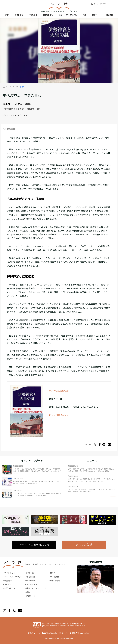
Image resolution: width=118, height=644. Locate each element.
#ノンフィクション (19, 115)
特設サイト (96, 15)
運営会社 (8, 581)
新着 (7, 15)
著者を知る (19, 15)
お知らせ (8, 585)
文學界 (53, 573)
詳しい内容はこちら (59, 415)
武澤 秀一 (8, 104)
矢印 (59, 502)
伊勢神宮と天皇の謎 (59, 391)
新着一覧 (30, 573)
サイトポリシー (11, 573)
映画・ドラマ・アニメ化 (68, 15)
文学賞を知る (48, 15)
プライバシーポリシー (13, 577)
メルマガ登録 (84, 545)
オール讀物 (55, 577)
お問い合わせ (10, 589)
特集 (84, 15)
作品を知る (33, 15)
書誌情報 (109, 15)
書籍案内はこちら (35, 545)
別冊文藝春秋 (56, 581)
